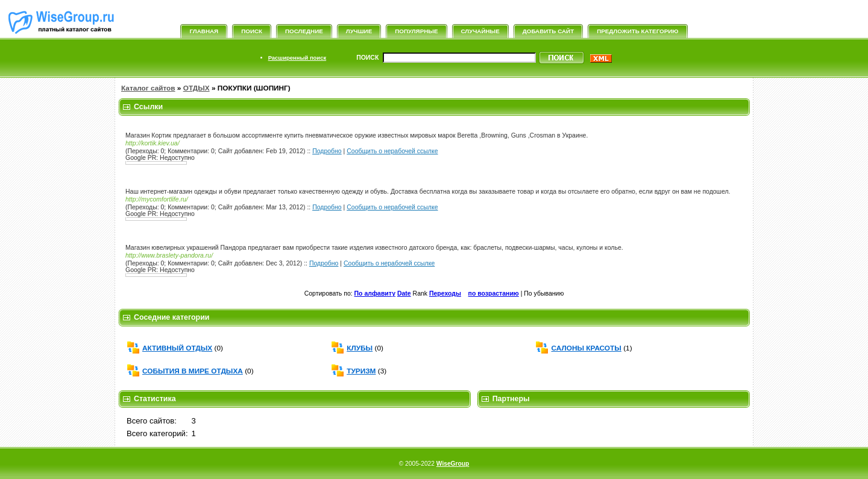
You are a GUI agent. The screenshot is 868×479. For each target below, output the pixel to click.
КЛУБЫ (360, 348)
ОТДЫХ (197, 88)
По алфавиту (375, 293)
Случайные (480, 31)
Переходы (445, 293)
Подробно (327, 151)
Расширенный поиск (297, 58)
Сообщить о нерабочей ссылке (392, 151)
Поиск (252, 31)
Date (404, 293)
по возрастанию (494, 293)
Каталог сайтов (148, 88)
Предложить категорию (637, 31)
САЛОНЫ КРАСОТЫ (586, 348)
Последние (304, 31)
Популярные (416, 31)
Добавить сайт (548, 31)
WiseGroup (453, 464)
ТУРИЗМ (361, 371)
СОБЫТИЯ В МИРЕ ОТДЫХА (193, 371)
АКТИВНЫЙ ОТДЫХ (177, 348)
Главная (204, 31)
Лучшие (359, 31)
